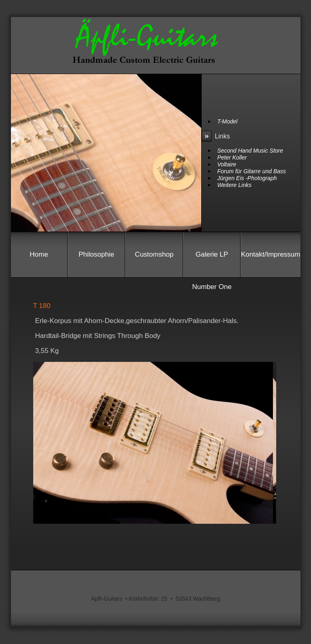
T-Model (227, 121)
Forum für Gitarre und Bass (251, 171)
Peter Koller (232, 157)
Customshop (154, 254)
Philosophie (96, 254)
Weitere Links (234, 185)
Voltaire (227, 164)
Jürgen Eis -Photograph (247, 178)
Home (39, 254)
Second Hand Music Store (250, 151)
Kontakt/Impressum (271, 254)
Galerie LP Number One (212, 261)
